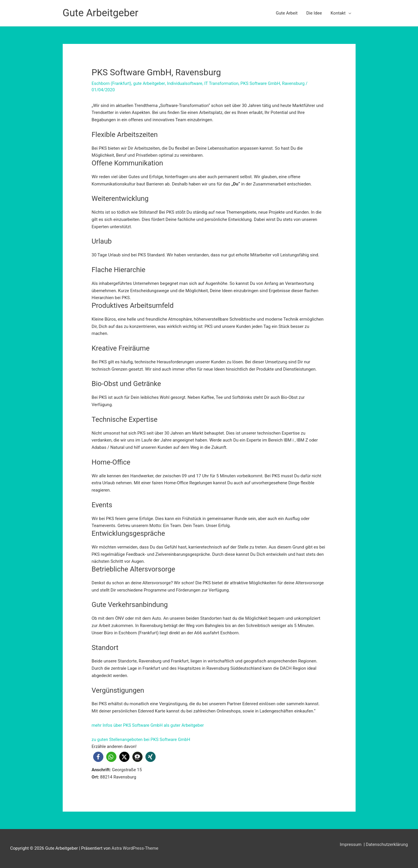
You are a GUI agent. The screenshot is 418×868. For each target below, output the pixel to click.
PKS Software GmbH (261, 83)
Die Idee (314, 13)
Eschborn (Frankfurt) (112, 83)
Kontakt (338, 13)
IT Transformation (222, 83)
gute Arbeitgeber (149, 83)
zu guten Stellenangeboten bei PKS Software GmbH (141, 740)
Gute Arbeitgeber (101, 13)
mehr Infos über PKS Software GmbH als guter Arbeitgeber (148, 725)
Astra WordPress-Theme (135, 848)
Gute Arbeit (287, 13)
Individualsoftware (185, 83)
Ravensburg (295, 83)
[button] (98, 757)
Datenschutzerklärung (387, 844)
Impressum (351, 844)
